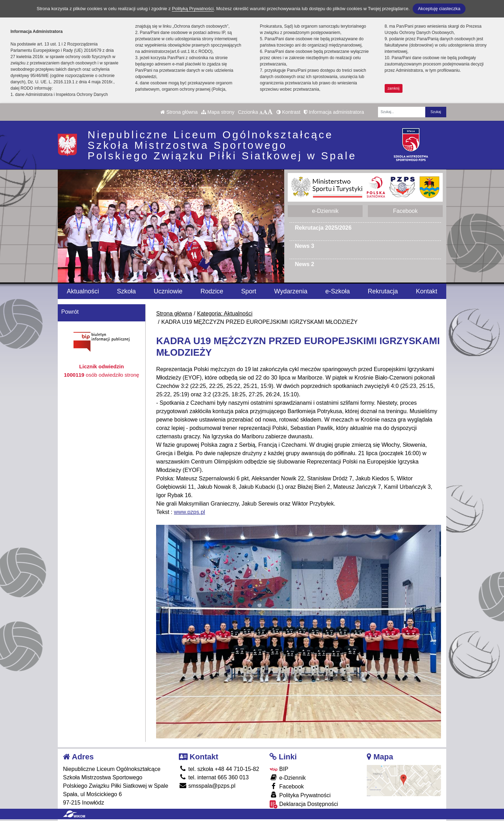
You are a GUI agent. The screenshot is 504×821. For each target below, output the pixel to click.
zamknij (393, 88)
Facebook (405, 211)
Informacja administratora (334, 112)
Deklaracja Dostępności (304, 804)
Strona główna (179, 112)
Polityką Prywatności (193, 9)
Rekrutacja (383, 291)
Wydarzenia (291, 291)
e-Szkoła (338, 291)
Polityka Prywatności (300, 795)
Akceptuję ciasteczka (439, 9)
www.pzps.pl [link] (190, 512)
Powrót (70, 312)
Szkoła (126, 291)
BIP (279, 769)
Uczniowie (168, 291)
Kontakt (426, 291)
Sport (249, 291)
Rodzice (212, 291)
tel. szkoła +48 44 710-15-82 (219, 769)
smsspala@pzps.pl (207, 786)
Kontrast (288, 112)
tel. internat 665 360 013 (214, 777)
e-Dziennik (325, 211)
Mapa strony (218, 112)
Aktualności (83, 291)
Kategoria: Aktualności (225, 314)
